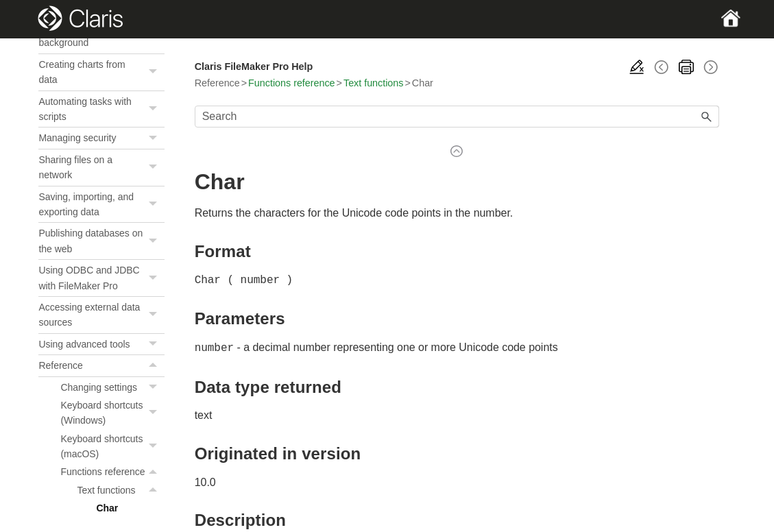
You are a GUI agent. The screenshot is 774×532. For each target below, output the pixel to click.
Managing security (101, 428)
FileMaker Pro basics (101, 84)
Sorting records (101, 149)
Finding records (101, 127)
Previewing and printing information (101, 178)
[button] (155, 84)
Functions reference (291, 83)
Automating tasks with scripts (101, 399)
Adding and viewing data (101, 106)
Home (51, 62)
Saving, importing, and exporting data (101, 495)
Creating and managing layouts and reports (101, 273)
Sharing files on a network (101, 458)
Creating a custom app (101, 207)
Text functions (373, 83)
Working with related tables (101, 236)
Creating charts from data (101, 362)
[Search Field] (457, 117)
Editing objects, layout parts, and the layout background (101, 318)
